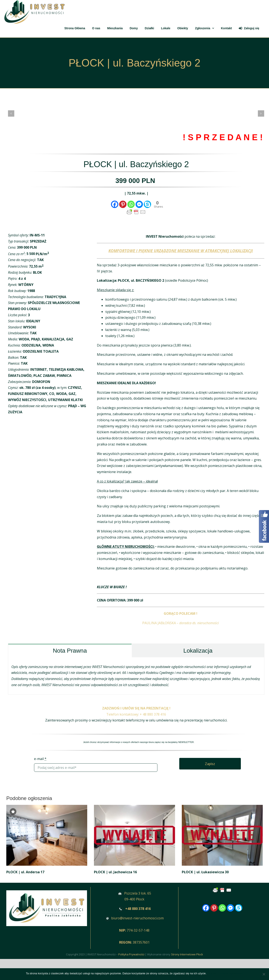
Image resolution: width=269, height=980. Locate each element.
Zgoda (212, 973)
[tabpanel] (136, 676)
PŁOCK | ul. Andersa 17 (25, 872)
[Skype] (147, 204)
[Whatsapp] (131, 204)
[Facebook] (115, 204)
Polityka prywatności (231, 973)
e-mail (40, 759)
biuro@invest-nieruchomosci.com (137, 918)
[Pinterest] (123, 204)
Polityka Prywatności (131, 954)
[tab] (70, 650)
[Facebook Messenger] (139, 204)
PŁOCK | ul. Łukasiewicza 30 (205, 872)
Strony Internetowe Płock (187, 954)
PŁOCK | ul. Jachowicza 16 (115, 872)
